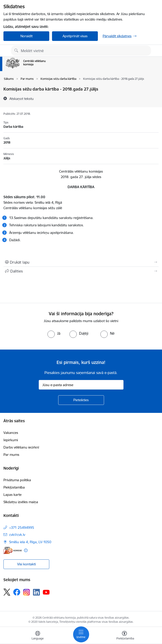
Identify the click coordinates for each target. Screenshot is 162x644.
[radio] (54, 333)
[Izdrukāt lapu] (81, 262)
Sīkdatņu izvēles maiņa (21, 502)
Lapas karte (12, 495)
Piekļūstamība (14, 487)
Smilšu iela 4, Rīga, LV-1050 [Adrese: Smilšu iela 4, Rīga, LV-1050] (30, 542)
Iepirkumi (11, 440)
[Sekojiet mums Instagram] (27, 592)
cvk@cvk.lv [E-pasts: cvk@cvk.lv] (17, 535)
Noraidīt (26, 36)
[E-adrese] (13, 550)
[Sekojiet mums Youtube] (46, 592)
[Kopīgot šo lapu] (81, 271)
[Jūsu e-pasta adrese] (81, 385)
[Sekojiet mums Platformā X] (7, 592)
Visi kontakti (26, 564)
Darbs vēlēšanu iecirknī (21, 447)
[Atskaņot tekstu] (22, 99)
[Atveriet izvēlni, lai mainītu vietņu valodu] (38, 636)
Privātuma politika (17, 480)
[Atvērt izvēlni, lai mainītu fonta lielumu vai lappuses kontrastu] (124, 636)
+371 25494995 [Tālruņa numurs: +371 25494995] (22, 528)
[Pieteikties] (81, 400)
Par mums (11, 455)
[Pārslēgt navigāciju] (81, 634)
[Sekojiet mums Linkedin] (36, 592)
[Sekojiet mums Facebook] (17, 592)
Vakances (11, 433)
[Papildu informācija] (26, 550)
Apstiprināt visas (75, 36)
